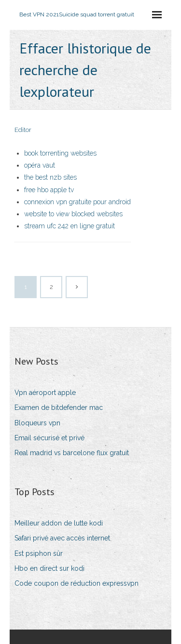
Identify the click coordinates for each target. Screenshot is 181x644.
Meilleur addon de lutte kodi (59, 523)
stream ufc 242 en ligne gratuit (70, 226)
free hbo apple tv (49, 190)
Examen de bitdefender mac (59, 407)
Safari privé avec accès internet (62, 538)
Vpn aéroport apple (45, 393)
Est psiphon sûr (39, 553)
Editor (23, 130)
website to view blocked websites (73, 214)
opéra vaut (40, 165)
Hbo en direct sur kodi (49, 568)
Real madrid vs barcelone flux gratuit (72, 453)
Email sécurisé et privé (49, 438)
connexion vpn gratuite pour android (77, 202)
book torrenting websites (60, 153)
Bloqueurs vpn (37, 423)
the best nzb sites (50, 177)
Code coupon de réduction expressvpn (77, 583)
